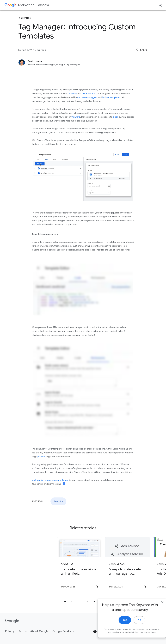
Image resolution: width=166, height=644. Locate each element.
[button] (141, 50)
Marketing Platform (33, 5)
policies (41, 457)
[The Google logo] (12, 621)
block (116, 117)
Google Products (63, 631)
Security (73, 93)
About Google (39, 631)
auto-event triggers (87, 97)
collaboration (89, 93)
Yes (118, 628)
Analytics (58, 501)
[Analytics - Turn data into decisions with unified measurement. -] (59, 565)
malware (76, 117)
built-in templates (111, 97)
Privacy (10, 631)
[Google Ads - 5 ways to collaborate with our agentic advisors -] (107, 565)
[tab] (65, 601)
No (133, 628)
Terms (22, 631)
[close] (156, 610)
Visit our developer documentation (50, 480)
